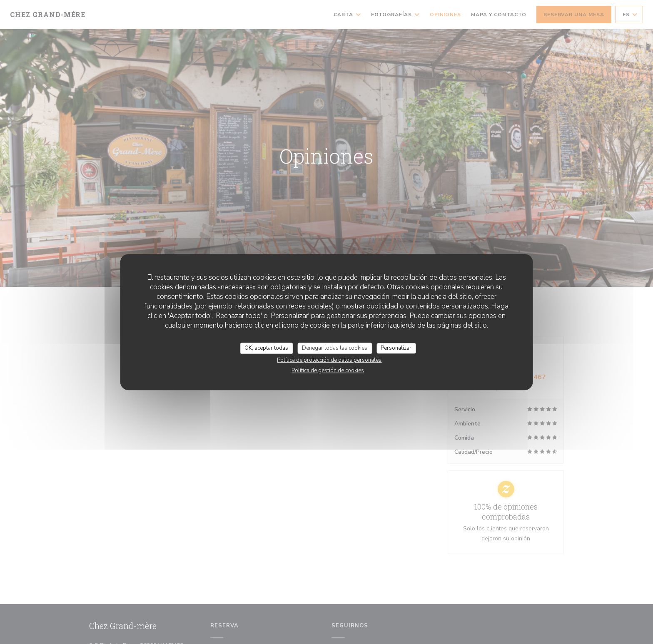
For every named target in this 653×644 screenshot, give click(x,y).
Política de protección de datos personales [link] (329, 360)
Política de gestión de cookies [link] (328, 370)
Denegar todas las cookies (335, 348)
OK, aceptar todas (266, 348)
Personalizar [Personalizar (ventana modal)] (396, 348)
